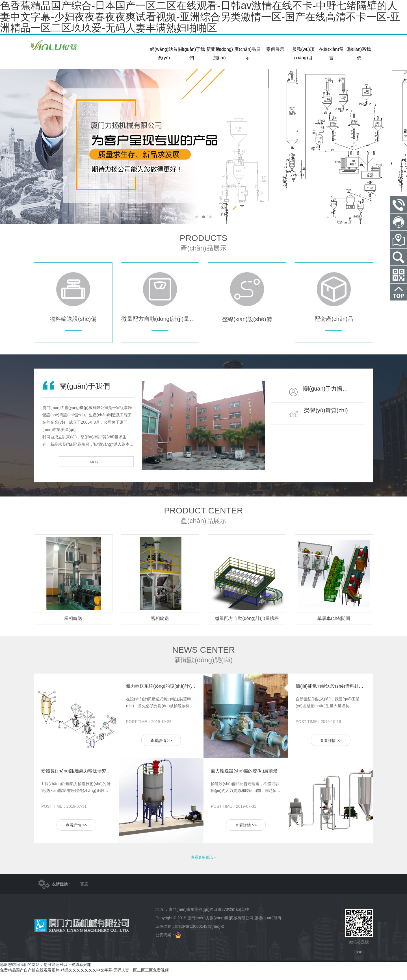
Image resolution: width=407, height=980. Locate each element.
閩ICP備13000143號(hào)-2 (200, 933)
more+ (116, 468)
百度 (84, 891)
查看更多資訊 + (203, 864)
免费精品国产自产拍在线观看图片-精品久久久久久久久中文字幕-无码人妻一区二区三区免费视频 (84, 977)
